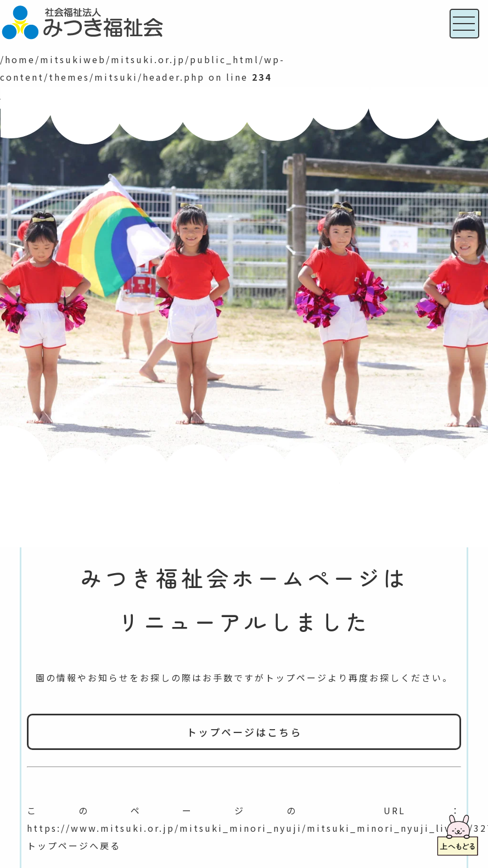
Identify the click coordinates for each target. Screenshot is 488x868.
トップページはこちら (244, 732)
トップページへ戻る (74, 845)
